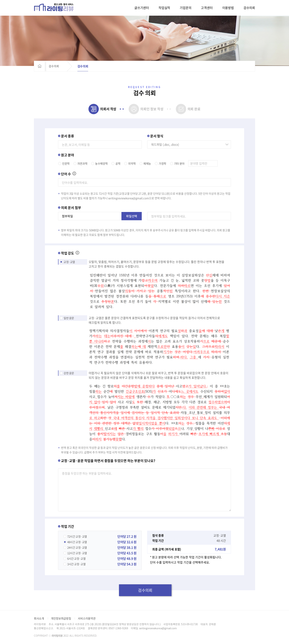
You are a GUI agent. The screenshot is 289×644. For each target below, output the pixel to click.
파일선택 (132, 216)
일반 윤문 (69, 318)
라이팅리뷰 (54, 7)
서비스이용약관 (87, 618)
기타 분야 (179, 164)
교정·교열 (69, 262)
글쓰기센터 (142, 8)
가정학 (162, 164)
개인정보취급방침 (61, 618)
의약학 (132, 164)
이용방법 (228, 8)
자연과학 (82, 164)
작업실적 (164, 8)
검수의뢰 (249, 8)
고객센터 (207, 8)
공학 (118, 164)
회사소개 (39, 618)
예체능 (147, 164)
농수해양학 (101, 164)
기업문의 (186, 8)
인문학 (66, 164)
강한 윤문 (69, 373)
